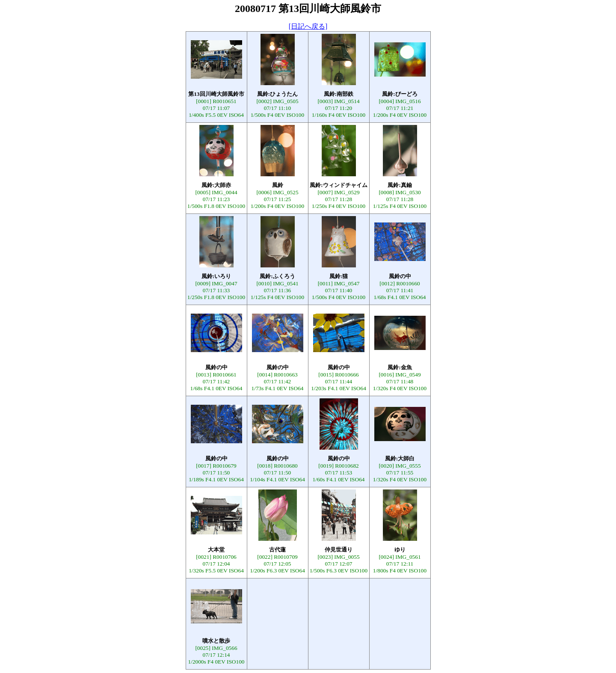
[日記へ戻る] (308, 26)
